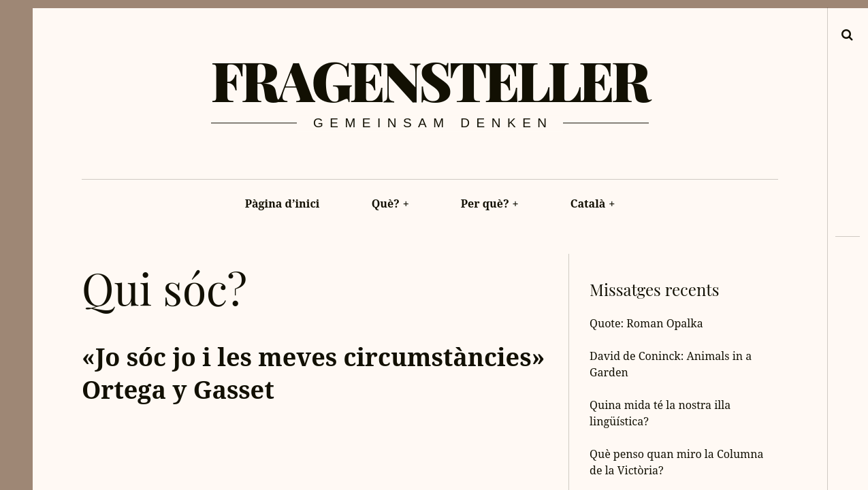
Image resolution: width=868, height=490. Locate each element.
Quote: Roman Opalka (646, 323)
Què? (390, 203)
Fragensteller (430, 79)
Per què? (490, 203)
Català (593, 203)
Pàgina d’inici (283, 203)
